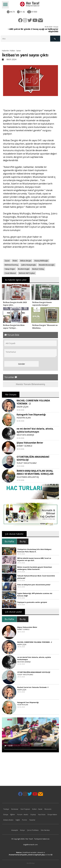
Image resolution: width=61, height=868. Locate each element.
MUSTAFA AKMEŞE (25, 435)
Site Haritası (45, 830)
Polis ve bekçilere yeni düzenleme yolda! (34, 585)
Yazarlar (32, 820)
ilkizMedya (31, 863)
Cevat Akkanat (10, 273)
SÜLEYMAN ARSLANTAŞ (28, 477)
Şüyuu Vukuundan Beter (30, 443)
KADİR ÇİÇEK (23, 407)
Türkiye (6, 809)
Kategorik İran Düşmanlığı (31, 415)
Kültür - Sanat (37, 809)
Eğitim (13, 814)
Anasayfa (15, 830)
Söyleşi (33, 814)
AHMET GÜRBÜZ (24, 446)
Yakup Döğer (10, 269)
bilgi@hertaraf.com (30, 845)
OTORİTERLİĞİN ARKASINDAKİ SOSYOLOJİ (34, 672)
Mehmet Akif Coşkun (27, 273)
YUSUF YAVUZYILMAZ (27, 463)
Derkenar (15, 809)
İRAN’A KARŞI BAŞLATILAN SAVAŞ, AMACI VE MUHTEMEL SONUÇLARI (35, 472)
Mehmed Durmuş (12, 265)
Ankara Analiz (8, 820)
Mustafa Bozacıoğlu (47, 265)
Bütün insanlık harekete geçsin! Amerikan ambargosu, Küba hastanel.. (35, 568)
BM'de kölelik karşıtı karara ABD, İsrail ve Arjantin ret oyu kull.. (34, 559)
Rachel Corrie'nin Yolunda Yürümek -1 (33, 687)
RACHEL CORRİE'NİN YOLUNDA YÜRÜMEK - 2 (35, 642)
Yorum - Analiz (23, 814)
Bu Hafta (9, 541)
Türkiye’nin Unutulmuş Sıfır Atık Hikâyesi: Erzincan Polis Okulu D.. (35, 550)
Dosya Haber (52, 814)
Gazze (7, 261)
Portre (25, 820)
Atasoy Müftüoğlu (41, 261)
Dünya (6, 814)
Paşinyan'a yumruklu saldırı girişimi (32, 602)
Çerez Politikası (33, 830)
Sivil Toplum (25, 809)
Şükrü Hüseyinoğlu (29, 265)
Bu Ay (23, 541)
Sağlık (18, 820)
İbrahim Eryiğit (24, 269)
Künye (22, 830)
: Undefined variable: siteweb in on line (30, 854)
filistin (15, 261)
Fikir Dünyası (11, 395)
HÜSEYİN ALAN (24, 418)
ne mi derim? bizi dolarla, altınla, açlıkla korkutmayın (35, 430)
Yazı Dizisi (42, 814)
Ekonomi (48, 809)
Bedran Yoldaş (38, 269)
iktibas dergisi (26, 261)
